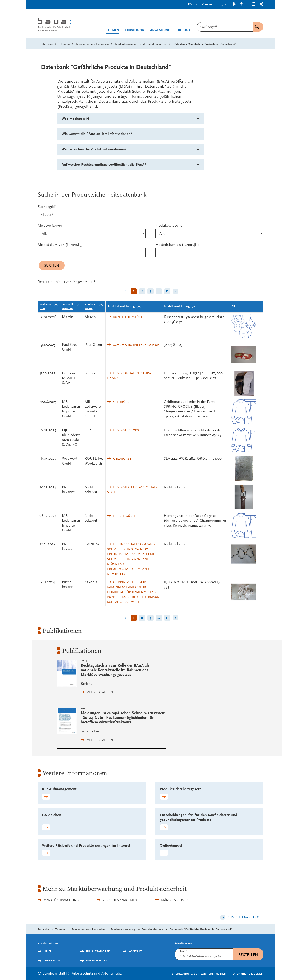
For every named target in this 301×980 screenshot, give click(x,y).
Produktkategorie (169, 225)
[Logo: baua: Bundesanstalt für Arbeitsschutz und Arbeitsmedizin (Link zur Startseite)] (62, 25)
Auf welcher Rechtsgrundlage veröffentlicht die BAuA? (104, 165)
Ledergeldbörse (127, 430)
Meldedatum (45, 306)
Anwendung (160, 30)
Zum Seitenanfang (243, 917)
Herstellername (68, 306)
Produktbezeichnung (121, 306)
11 (167, 291)
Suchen (256, 27)
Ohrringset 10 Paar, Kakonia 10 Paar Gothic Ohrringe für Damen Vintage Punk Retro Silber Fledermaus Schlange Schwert (133, 592)
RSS (191, 4)
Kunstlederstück (128, 317)
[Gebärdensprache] (234, 4)
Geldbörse (122, 402)
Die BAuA (184, 30)
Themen (113, 30)
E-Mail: (183, 951)
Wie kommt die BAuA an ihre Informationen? (97, 134)
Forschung (135, 30)
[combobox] (225, 27)
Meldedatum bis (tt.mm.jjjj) (177, 244)
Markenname (90, 306)
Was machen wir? (76, 119)
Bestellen (248, 954)
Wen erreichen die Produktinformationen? (94, 149)
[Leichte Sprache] (241, 4)
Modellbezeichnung (177, 306)
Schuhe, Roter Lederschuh (136, 345)
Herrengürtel (125, 516)
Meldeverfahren (50, 225)
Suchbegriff (46, 206)
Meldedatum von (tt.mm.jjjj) (60, 244)
